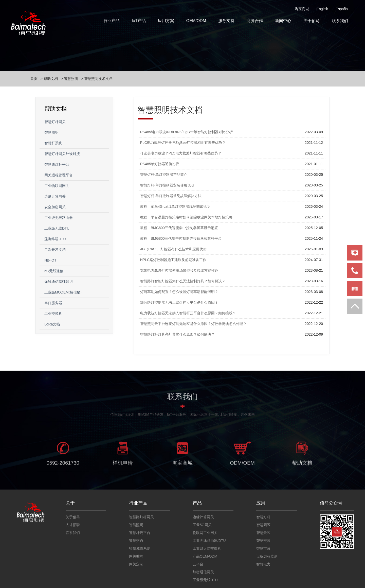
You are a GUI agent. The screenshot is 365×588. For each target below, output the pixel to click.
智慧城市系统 (140, 548)
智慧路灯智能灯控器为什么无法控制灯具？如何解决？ (183, 281)
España (342, 9)
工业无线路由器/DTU (209, 541)
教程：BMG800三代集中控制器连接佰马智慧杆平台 (181, 238)
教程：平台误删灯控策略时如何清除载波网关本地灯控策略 (186, 217)
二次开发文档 (55, 250)
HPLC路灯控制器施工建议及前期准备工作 (173, 260)
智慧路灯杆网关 (141, 517)
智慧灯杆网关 (55, 122)
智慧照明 (71, 79)
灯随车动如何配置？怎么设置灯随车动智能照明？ (179, 292)
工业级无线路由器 (59, 218)
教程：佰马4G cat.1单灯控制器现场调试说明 (175, 206)
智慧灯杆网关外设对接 (62, 154)
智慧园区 (263, 525)
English (322, 9)
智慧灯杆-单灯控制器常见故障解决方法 (171, 196)
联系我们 (340, 21)
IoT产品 (139, 21)
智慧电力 (263, 564)
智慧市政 (263, 548)
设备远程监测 (267, 556)
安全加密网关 (55, 207)
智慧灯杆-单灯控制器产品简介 (164, 175)
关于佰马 (312, 21)
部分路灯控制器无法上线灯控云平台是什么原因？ (179, 302)
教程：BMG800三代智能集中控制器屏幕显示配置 (179, 228)
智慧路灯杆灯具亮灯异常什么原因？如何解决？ (177, 334)
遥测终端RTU (55, 239)
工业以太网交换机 (207, 548)
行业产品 (112, 21)
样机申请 (123, 466)
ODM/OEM (242, 466)
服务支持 (226, 21)
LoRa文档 (52, 324)
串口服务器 (53, 303)
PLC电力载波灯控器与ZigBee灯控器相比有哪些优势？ (183, 143)
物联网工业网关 (205, 533)
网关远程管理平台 (59, 175)
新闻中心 (283, 21)
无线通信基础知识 (59, 282)
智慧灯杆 (263, 517)
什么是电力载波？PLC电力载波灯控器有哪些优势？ (181, 153)
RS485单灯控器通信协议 (160, 164)
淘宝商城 (302, 9)
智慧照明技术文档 (98, 79)
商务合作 (255, 21)
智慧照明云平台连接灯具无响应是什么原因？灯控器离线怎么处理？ (193, 324)
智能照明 (136, 525)
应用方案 (166, 21)
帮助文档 (51, 79)
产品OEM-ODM (205, 556)
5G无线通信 (54, 271)
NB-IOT (50, 260)
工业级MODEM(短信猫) (63, 292)
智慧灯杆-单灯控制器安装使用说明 (167, 185)
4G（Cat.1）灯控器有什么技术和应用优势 (173, 249)
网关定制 (136, 564)
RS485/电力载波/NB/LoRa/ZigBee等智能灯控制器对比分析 (187, 132)
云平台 (198, 564)
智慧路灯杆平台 (57, 164)
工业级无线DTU (57, 228)
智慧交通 (136, 541)
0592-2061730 (63, 466)
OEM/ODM (196, 21)
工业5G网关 (202, 525)
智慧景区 (263, 533)
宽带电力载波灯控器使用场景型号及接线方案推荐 (179, 270)
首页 (34, 79)
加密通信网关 (203, 572)
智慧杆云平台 (140, 533)
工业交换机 (53, 314)
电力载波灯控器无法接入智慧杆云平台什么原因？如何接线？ (188, 313)
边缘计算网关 (55, 196)
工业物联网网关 (57, 186)
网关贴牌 (136, 556)
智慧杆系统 (53, 143)
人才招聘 (73, 525)
